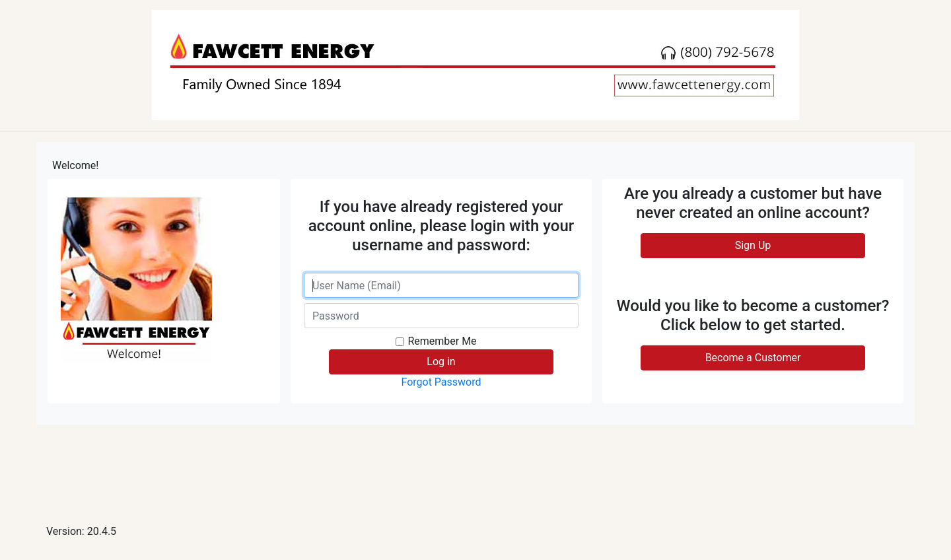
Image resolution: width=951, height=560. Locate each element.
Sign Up (753, 245)
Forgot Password (441, 382)
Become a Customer (753, 358)
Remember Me (442, 341)
